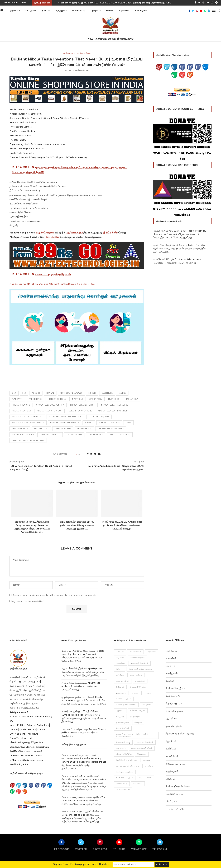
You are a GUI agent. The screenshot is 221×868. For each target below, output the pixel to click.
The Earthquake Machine (111, 429)
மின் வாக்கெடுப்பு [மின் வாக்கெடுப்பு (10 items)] (124, 754)
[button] (155, 11)
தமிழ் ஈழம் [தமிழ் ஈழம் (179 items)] (135, 717)
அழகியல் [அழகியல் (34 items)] (120, 658)
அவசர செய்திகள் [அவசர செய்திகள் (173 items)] (138, 658)
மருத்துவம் (61, 11)
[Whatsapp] (212, 3)
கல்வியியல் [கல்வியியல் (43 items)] (140, 681)
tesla (128, 423)
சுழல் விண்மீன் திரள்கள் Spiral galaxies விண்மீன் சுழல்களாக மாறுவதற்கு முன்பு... (77, 525)
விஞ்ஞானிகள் (84, 53)
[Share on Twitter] (91, 454)
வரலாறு (170, 681)
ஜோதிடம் (96, 11)
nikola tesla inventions (79, 411)
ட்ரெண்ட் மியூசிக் (175, 809)
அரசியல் (46, 11)
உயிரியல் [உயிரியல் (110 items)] (120, 675)
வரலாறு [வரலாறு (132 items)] (146, 760)
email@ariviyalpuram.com (31, 760)
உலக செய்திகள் (174, 711)
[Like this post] (81, 454)
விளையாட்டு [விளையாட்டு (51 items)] (122, 784)
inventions (77, 399)
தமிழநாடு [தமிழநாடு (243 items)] (120, 717)
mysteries (114, 399)
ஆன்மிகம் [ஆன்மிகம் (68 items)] (120, 663)
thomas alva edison (50, 435)
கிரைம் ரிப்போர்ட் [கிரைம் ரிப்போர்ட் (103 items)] (138, 687)
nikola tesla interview (49, 411)
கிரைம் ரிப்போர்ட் (175, 764)
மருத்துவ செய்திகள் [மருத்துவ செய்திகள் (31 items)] (145, 743)
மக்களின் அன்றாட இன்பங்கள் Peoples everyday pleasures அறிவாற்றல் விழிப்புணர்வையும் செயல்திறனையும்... (32, 527)
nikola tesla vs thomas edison (28, 423)
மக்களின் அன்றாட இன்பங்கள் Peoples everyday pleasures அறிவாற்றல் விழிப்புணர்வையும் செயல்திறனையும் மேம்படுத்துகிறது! (133, 3)
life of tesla (96, 399)
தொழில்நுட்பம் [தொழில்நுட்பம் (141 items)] (123, 728)
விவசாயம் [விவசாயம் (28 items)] (138, 784)
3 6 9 (14, 393)
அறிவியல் (15, 11)
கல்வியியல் (172, 756)
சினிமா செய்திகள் (175, 689)
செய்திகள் (31, 11)
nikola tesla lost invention (113, 411)
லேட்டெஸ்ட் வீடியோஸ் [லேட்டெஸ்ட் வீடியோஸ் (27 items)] (126, 760)
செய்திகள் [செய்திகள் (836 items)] (147, 705)
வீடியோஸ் (124, 11)
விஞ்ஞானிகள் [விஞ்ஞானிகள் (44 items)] (146, 778)
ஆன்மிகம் (171, 719)
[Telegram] (216, 3)
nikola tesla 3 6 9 (21, 405)
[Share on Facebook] (88, 454)
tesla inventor (20, 429)
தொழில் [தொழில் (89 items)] (138, 722)
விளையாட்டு (79, 11)
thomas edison (74, 435)
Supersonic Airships (109, 423)
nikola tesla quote (99, 417)
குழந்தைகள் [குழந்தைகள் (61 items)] (121, 693)
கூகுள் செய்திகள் (45, 233)
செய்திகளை (53, 237)
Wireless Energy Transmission (28, 440)
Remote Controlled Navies (65, 423)
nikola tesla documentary (50, 405)
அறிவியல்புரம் (82, 70)
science (89, 423)
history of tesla (57, 399)
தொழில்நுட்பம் (174, 704)
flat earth (17, 399)
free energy (35, 399)
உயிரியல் (171, 749)
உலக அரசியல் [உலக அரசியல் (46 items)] (136, 675)
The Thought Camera (23, 435)
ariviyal (50, 393)
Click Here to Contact (31, 756)
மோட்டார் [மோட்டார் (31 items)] (142, 754)
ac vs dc (36, 393)
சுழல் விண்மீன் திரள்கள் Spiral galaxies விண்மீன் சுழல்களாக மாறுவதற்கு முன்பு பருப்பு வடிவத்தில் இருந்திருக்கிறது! (179, 249)
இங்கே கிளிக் (110, 233)
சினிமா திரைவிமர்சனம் (178, 787)
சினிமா (110, 11)
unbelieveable (96, 435)
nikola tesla (131, 399)
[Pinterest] (203, 3)
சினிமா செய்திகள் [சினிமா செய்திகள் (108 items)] (124, 699)
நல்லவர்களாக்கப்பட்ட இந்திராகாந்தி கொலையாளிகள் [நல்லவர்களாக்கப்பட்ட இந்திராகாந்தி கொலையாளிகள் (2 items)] (132, 735)
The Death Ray (84, 429)
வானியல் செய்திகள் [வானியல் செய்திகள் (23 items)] (125, 772)
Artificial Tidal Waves (71, 393)
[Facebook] (195, 3)
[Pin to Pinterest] (95, 454)
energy (122, 393)
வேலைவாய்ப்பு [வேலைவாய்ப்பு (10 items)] (123, 790)
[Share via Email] (99, 454)
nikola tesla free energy (115, 405)
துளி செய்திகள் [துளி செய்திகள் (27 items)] (122, 722)
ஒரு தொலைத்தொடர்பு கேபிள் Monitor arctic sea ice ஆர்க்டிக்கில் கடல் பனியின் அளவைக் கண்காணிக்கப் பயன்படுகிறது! (84, 701)
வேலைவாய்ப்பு (174, 794)
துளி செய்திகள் (174, 726)
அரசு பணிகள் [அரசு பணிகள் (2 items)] (135, 652)
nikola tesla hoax (21, 411)
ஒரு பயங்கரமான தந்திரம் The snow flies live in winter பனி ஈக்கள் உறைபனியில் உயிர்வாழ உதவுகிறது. (83, 801)
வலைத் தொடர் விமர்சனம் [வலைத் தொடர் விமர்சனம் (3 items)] (127, 766)
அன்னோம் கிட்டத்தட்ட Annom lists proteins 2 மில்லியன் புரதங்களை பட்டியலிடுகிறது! (122, 525)
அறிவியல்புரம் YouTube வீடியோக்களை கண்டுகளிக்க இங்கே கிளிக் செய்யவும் (52, 284)
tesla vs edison (63, 429)
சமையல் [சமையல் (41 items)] (148, 693)
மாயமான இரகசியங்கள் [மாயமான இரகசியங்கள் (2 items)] (142, 748)
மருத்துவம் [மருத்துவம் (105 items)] (121, 748)
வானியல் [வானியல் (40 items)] (149, 766)
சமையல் (170, 779)
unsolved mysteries (120, 435)
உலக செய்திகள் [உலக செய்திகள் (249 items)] (123, 681)
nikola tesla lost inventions (27, 417)
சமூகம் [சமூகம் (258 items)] (135, 693)
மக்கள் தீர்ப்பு (141, 11)
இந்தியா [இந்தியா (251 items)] (119, 669)
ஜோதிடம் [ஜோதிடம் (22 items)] (120, 711)
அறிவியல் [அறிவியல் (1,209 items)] (152, 652)
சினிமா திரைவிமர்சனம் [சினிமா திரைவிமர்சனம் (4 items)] (126, 705)
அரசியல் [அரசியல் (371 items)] (120, 652)
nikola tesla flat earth (83, 405)
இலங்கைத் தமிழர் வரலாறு (180, 734)
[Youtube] (208, 3)
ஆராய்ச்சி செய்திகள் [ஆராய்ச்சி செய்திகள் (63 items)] (140, 663)
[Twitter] (199, 3)
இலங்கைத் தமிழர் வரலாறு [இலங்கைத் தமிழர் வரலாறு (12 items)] (141, 669)
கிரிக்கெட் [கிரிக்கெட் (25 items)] (120, 687)
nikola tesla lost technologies (66, 417)
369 (24, 393)
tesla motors (41, 429)
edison (92, 393)
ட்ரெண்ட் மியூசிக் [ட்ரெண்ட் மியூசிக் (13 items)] (138, 711)
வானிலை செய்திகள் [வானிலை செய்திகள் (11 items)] (125, 778)
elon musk (107, 393)
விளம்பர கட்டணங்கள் (30, 751)
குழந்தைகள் (172, 771)
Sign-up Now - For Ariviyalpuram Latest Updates (81, 864)
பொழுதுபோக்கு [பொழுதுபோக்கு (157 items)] (123, 743)
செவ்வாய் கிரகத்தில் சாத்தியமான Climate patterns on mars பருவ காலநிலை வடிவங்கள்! (84, 733)
